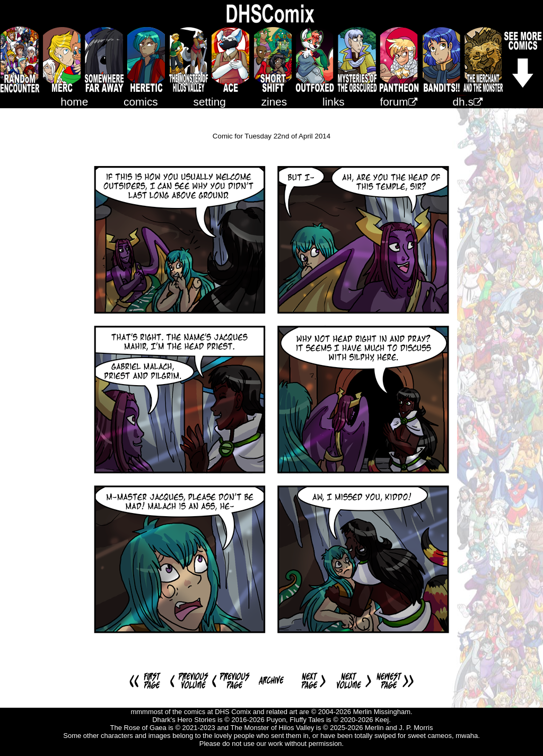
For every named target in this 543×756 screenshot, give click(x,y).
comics (141, 102)
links (334, 102)
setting (210, 102)
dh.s (468, 102)
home (74, 102)
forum (399, 102)
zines (274, 102)
